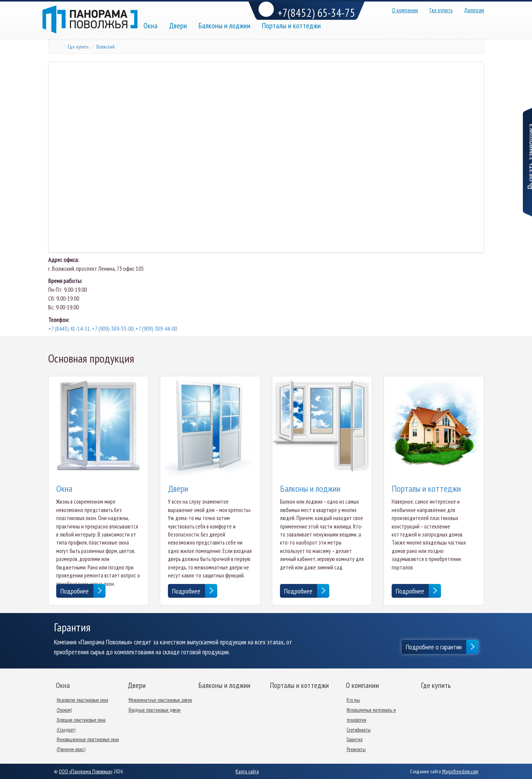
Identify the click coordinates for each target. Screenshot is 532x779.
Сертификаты (359, 730)
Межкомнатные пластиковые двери (160, 700)
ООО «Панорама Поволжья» (86, 771)
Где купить (441, 10)
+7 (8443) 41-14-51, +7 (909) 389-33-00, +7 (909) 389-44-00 (113, 329)
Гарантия (355, 739)
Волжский (106, 47)
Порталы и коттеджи (291, 26)
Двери (178, 26)
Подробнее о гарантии (434, 647)
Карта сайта (247, 771)
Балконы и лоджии (225, 26)
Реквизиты (356, 749)
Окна (150, 26)
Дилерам (474, 10)
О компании (405, 10)
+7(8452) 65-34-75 (307, 11)
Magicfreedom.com (460, 771)
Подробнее (75, 591)
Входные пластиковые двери (155, 710)
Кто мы (353, 700)
